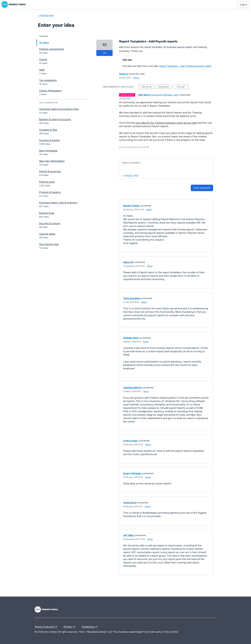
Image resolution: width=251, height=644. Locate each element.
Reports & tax (47, 213)
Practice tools (47, 182)
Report (149, 210)
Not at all (148, 87)
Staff (42, 70)
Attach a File (132, 176)
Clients (43, 59)
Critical (182, 87)
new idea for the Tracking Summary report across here (166, 123)
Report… (137, 78)
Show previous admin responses (134, 147)
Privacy (70, 627)
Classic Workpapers (50, 91)
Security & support (50, 223)
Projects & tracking (50, 192)
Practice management (52, 49)
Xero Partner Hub (49, 244)
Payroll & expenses (50, 171)
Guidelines (90, 627)
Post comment (202, 188)
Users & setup (47, 234)
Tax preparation (48, 80)
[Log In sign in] (244, 5)
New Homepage (48, 151)
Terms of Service (47, 627)
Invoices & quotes (49, 140)
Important (165, 87)
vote (105, 53)
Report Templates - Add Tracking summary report (185, 66)
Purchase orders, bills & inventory (58, 203)
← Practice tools (46, 15)
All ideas (44, 43)
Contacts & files (48, 130)
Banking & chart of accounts (55, 119)
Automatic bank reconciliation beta (59, 109)
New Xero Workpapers (52, 161)
